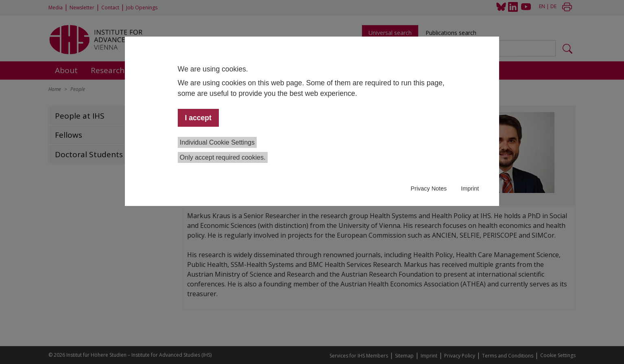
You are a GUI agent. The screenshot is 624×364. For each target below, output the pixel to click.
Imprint (470, 188)
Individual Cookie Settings (217, 142)
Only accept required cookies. (223, 157)
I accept (198, 118)
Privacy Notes (429, 188)
